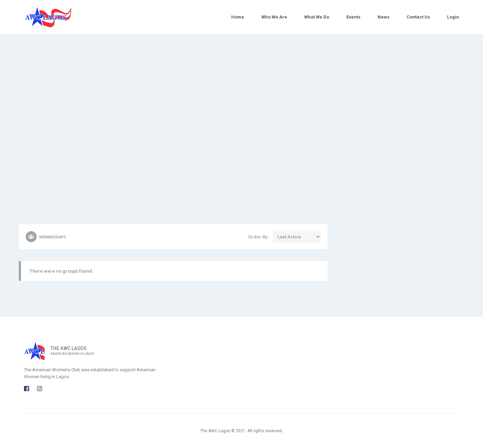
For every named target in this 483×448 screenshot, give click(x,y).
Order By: (258, 237)
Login (453, 17)
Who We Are (274, 17)
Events (353, 17)
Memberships (46, 237)
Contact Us (418, 17)
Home (238, 17)
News (383, 17)
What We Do (317, 17)
